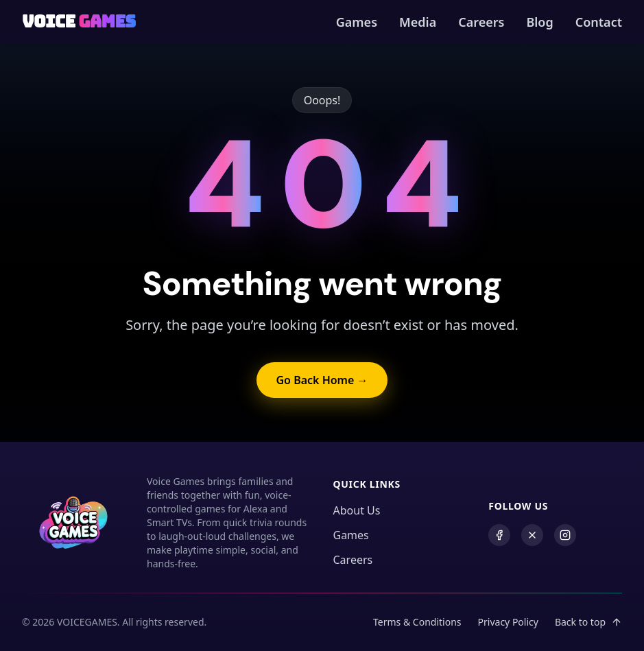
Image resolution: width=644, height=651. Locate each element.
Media (418, 22)
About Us (357, 510)
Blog (539, 22)
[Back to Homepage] (79, 22)
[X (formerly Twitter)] (532, 535)
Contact (599, 22)
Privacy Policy (508, 622)
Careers (481, 22)
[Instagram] (565, 535)
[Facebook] (499, 535)
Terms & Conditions (417, 622)
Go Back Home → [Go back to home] (322, 380)
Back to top (588, 622)
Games (357, 22)
